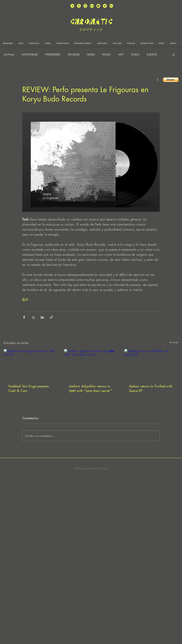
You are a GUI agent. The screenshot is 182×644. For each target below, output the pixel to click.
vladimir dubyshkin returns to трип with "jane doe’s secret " (90, 388)
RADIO (107, 55)
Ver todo (174, 342)
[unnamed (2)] (72, 6)
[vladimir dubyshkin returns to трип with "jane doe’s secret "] (91, 364)
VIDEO (135, 55)
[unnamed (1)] (98, 6)
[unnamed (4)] (79, 6)
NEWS (91, 55)
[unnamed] (111, 6)
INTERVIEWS (30, 55)
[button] (174, 55)
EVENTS (152, 55)
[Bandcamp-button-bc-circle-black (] (92, 6)
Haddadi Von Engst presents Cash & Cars (29, 388)
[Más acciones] (157, 79)
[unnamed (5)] (105, 6)
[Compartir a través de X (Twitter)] (33, 317)
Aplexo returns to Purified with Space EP (151, 388)
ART (121, 55)
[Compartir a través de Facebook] (24, 317)
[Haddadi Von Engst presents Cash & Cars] (31, 364)
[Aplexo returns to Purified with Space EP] (151, 364)
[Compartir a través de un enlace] (51, 317)
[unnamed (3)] (85, 6)
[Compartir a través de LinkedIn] (42, 317)
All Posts (9, 55)
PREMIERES (53, 55)
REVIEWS (74, 55)
